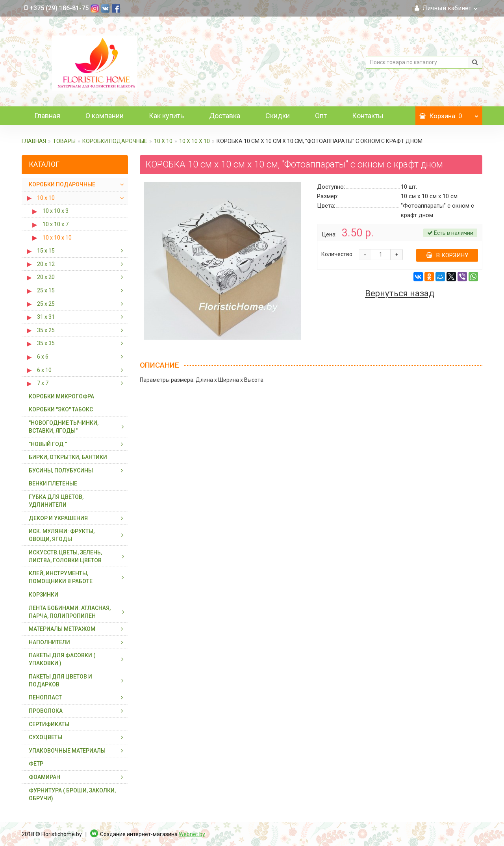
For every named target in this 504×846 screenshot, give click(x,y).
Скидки (278, 116)
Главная (47, 116)
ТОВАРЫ (64, 141)
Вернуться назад (400, 294)
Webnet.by (192, 834)
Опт (321, 116)
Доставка (225, 116)
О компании (105, 116)
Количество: (337, 254)
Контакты (368, 116)
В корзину (447, 255)
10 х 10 (163, 141)
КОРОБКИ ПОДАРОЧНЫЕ (115, 141)
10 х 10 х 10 (195, 141)
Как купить (166, 116)
